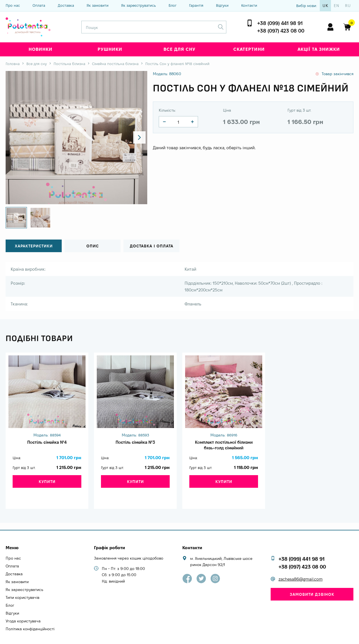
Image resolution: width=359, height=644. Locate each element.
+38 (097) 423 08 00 (281, 31)
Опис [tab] (93, 246)
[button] (138, 138)
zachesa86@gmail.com (301, 567)
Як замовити (98, 5)
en (337, 6)
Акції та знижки (319, 49)
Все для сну (179, 49)
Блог (172, 5)
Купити (47, 487)
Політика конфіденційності (30, 617)
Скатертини (249, 49)
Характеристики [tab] (34, 246)
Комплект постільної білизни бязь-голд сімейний (224, 447)
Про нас (13, 5)
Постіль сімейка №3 (135, 443)
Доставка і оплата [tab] (151, 246)
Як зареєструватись (139, 5)
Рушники (110, 49)
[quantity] (164, 122)
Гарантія (196, 5)
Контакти (249, 5)
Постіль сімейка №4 (47, 443)
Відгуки (222, 5)
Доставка (66, 5)
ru (348, 6)
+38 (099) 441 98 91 (280, 23)
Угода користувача (23, 609)
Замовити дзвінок (312, 583)
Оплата (39, 5)
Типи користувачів (22, 586)
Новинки (41, 49)
